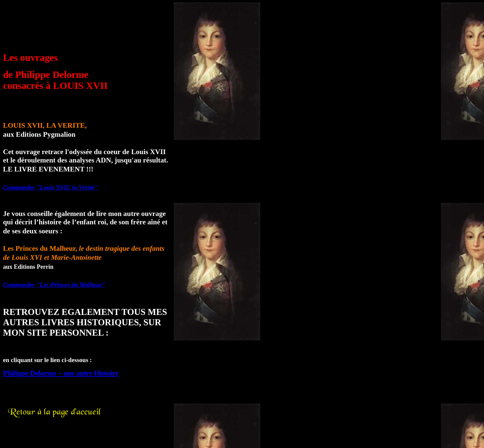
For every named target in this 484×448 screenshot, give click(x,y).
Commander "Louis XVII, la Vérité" (50, 187)
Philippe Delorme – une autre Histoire (61, 373)
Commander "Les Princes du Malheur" (54, 285)
